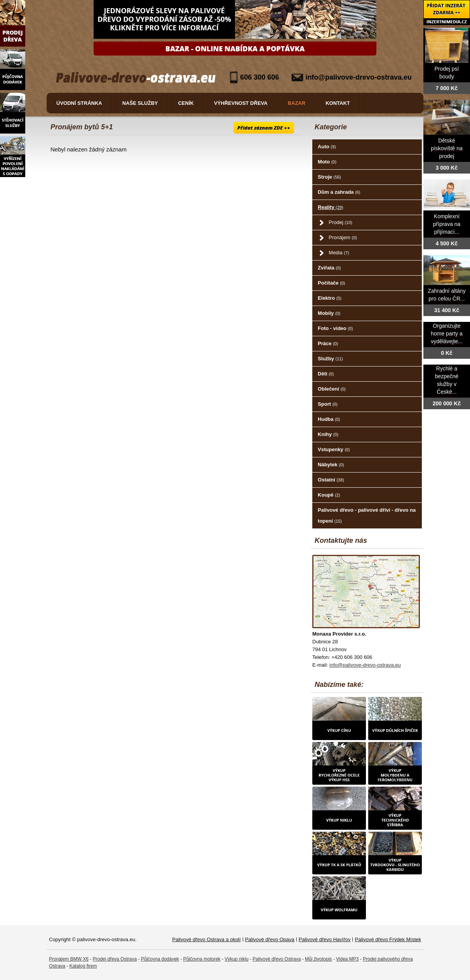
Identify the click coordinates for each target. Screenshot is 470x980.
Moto (327, 162)
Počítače (331, 283)
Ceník (186, 103)
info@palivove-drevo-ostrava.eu (359, 77)
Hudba (329, 419)
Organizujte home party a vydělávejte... (447, 334)
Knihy (328, 434)
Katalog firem (83, 966)
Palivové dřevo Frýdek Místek (388, 939)
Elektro (330, 298)
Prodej (340, 222)
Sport (328, 404)
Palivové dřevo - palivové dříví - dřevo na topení (367, 515)
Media (339, 253)
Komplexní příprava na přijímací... (447, 224)
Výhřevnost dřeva (241, 103)
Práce (328, 343)
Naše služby (140, 103)
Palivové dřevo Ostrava (277, 959)
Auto (327, 147)
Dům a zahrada (339, 192)
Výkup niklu (236, 959)
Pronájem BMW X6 (69, 959)
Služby (330, 359)
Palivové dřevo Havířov (325, 939)
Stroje (329, 177)
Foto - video (335, 328)
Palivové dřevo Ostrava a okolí (206, 939)
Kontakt (338, 103)
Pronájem (343, 237)
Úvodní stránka (79, 103)
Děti (326, 374)
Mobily (329, 313)
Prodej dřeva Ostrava (115, 959)
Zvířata (329, 268)
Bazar (297, 103)
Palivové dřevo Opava (270, 939)
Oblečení (332, 389)
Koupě (329, 495)
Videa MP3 (347, 959)
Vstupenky (334, 449)
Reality (331, 207)
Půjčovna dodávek (160, 959)
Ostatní (331, 480)
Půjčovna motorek (202, 959)
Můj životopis (318, 959)
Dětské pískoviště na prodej (447, 149)
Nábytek (331, 465)
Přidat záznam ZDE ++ (264, 128)
